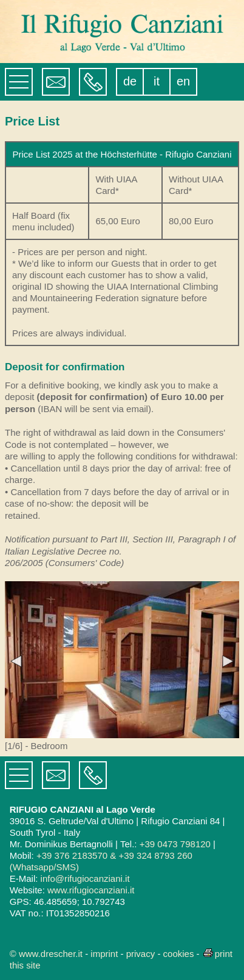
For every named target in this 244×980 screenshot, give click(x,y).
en (183, 81)
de (130, 81)
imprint (104, 954)
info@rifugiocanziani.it (85, 878)
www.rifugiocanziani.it (91, 890)
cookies (179, 954)
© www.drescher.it (46, 954)
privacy (141, 954)
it (157, 81)
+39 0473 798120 (175, 844)
